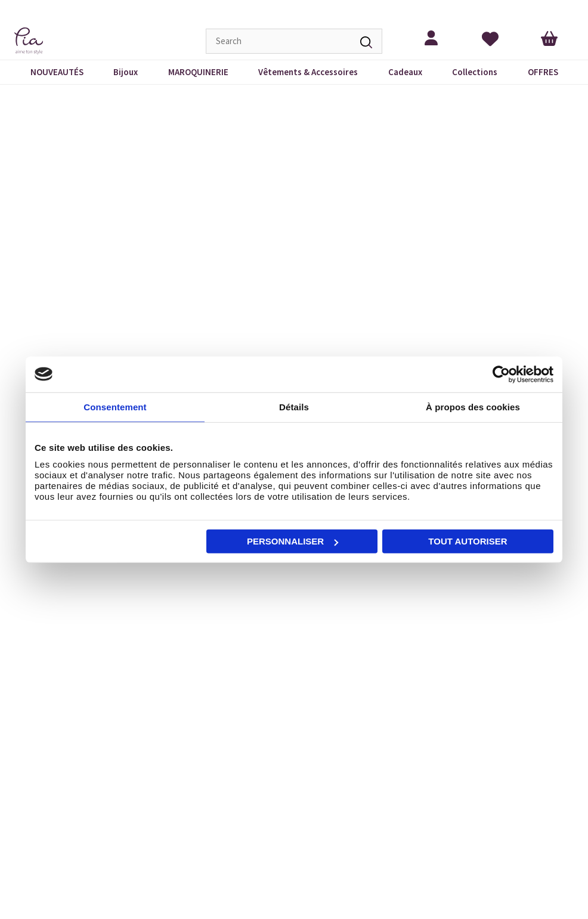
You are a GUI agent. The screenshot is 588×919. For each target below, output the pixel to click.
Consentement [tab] (115, 406)
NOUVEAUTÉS (57, 72)
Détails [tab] (294, 406)
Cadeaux (405, 72)
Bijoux (126, 72)
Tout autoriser (468, 541)
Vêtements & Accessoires (308, 72)
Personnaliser (293, 541)
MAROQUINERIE (198, 72)
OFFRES (543, 72)
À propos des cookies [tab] (473, 406)
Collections (475, 72)
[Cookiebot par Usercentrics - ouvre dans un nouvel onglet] (501, 374)
